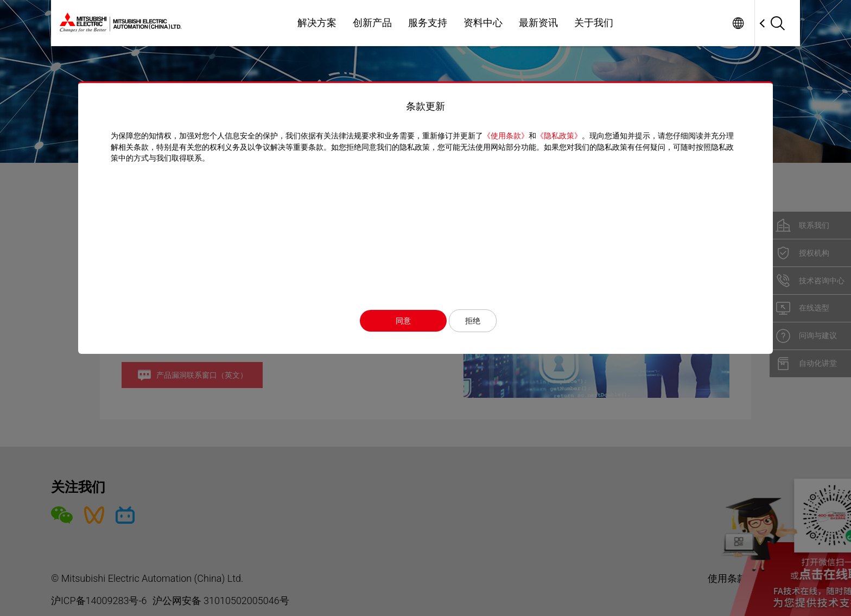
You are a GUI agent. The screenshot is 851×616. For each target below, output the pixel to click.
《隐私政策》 (559, 136)
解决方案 (317, 23)
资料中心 (483, 23)
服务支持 (428, 23)
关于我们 (594, 23)
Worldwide (738, 23)
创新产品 (372, 23)
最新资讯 (538, 23)
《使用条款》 (506, 136)
